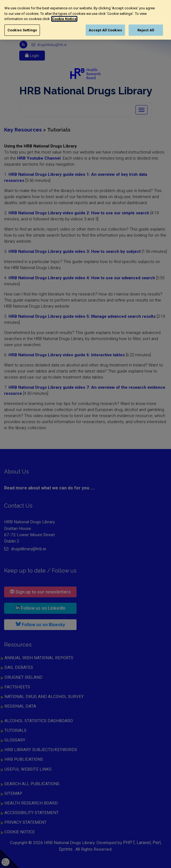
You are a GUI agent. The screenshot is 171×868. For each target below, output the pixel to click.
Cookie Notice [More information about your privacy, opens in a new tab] (64, 19)
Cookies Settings (22, 30)
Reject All (146, 30)
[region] (85, 20)
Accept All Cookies (105, 30)
